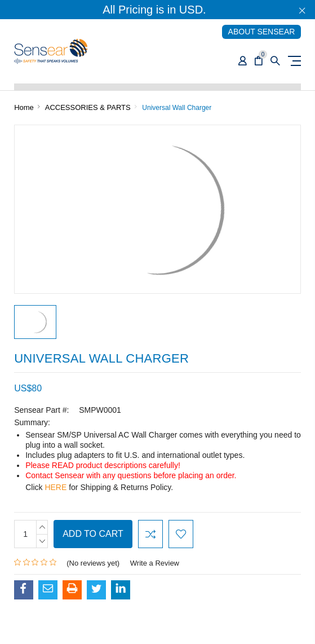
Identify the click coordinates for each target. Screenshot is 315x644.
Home (24, 107)
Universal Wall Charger (177, 108)
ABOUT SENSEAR (262, 32)
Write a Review (155, 563)
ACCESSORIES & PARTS (88, 107)
